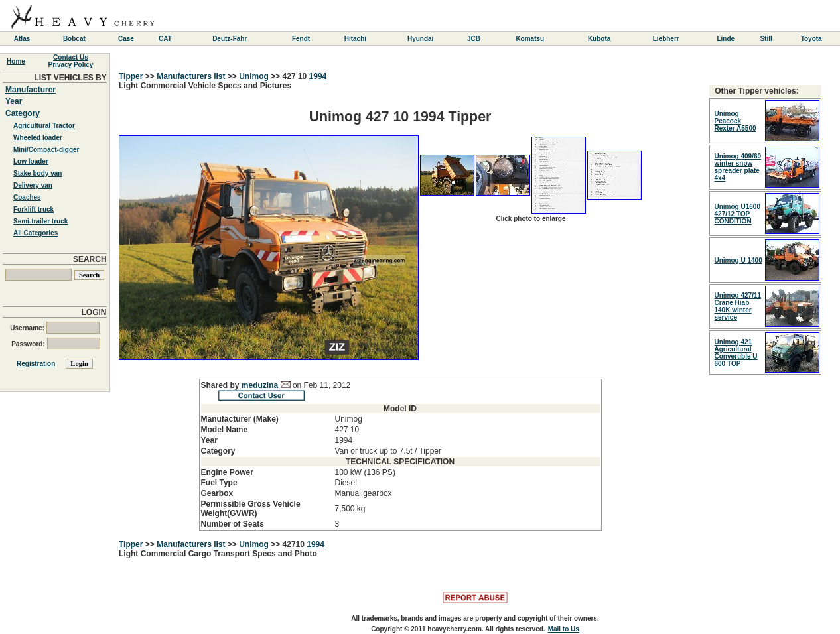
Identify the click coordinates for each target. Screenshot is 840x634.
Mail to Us (564, 629)
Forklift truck (34, 209)
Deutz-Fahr (230, 39)
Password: (55, 344)
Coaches (27, 197)
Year (14, 101)
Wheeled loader (38, 138)
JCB (474, 39)
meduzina (260, 385)
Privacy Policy (71, 65)
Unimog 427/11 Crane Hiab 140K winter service (738, 306)
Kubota (599, 39)
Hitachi (355, 39)
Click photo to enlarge (530, 219)
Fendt (301, 39)
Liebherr (666, 39)
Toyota (811, 39)
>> (150, 76)
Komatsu (530, 39)
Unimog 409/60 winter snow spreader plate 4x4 (738, 167)
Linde (726, 39)
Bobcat (74, 39)
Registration (36, 364)
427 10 (296, 76)
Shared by (221, 385)
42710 (295, 544)
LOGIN (94, 312)
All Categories (35, 233)
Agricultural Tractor (44, 126)
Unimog (254, 76)
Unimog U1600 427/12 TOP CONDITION (737, 214)
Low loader (31, 161)
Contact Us (71, 57)
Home (16, 61)
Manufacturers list (191, 76)
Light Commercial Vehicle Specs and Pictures (400, 306)
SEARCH (90, 259)
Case (126, 39)
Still (766, 39)
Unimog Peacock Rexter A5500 (735, 121)
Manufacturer (31, 90)
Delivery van (33, 185)
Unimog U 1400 (738, 260)
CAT (165, 39)
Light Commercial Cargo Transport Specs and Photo (218, 554)
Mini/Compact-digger (46, 150)
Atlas (22, 39)
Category (23, 113)
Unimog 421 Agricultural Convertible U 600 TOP (736, 353)
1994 (318, 76)
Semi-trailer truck (40, 221)
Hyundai (420, 39)
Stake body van (37, 173)
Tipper (131, 76)
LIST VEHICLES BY (70, 78)
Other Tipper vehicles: (757, 91)
